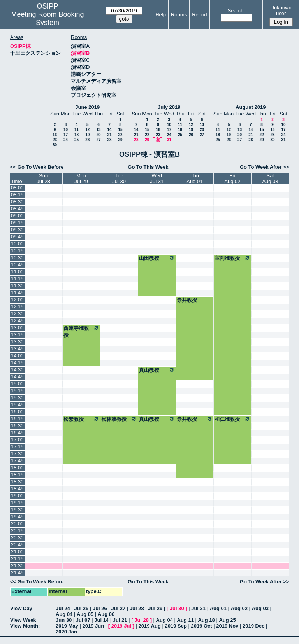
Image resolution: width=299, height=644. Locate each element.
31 (169, 140)
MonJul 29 (81, 178)
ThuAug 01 (194, 178)
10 (66, 130)
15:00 (17, 384)
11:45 (17, 293)
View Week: (24, 620)
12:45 (17, 321)
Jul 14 (101, 620)
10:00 (17, 244)
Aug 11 (186, 620)
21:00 (17, 552)
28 (109, 140)
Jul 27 (118, 608)
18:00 (17, 468)
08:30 (17, 202)
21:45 (17, 573)
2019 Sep (176, 626)
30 (55, 145)
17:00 (17, 440)
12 (87, 130)
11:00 (17, 272)
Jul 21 (120, 620)
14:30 (17, 370)
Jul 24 (63, 608)
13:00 (17, 328)
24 (66, 140)
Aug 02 (239, 608)
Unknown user (281, 10)
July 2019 (169, 107)
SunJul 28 (43, 178)
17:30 (17, 454)
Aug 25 (227, 620)
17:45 (17, 461)
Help (161, 15)
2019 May (67, 626)
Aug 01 (218, 608)
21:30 (17, 566)
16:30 (17, 426)
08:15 (17, 195)
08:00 (17, 188)
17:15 (17, 447)
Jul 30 (177, 608)
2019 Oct (201, 626)
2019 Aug (150, 626)
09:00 (17, 216)
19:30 (17, 510)
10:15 (17, 251)
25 (77, 140)
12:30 (17, 314)
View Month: (25, 626)
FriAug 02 (232, 178)
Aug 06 (106, 614)
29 (120, 140)
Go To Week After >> (264, 167)
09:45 (17, 237)
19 (87, 135)
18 (77, 135)
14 (109, 130)
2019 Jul (121, 626)
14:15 (17, 363)
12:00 (17, 300)
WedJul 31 (157, 178)
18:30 (17, 482)
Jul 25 (81, 608)
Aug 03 (260, 608)
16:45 (17, 433)
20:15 (17, 531)
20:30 (17, 538)
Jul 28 (137, 608)
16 (55, 135)
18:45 (17, 489)
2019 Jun (93, 626)
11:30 (17, 286)
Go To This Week (148, 167)
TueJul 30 (119, 178)
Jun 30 (64, 620)
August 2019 (251, 107)
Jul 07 (83, 620)
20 (98, 135)
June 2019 (87, 107)
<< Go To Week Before (37, 167)
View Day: (22, 608)
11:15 (17, 279)
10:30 (17, 258)
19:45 (17, 517)
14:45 (17, 377)
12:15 (17, 307)
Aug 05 (85, 614)
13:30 (17, 342)
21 (109, 135)
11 (77, 130)
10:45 (17, 265)
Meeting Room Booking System (47, 18)
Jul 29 (155, 608)
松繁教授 (81, 419)
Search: (236, 11)
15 (120, 130)
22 (120, 135)
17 (66, 135)
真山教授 (157, 370)
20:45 (17, 545)
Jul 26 (100, 608)
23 (55, 140)
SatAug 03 (270, 178)
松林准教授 (119, 419)
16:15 (17, 419)
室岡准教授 (232, 258)
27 (98, 140)
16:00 (17, 412)
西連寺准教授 (81, 331)
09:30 (17, 230)
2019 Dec (253, 626)
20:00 (17, 524)
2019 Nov (227, 626)
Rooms (179, 15)
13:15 (17, 335)
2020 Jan (66, 632)
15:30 (17, 398)
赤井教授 (187, 300)
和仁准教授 (232, 419)
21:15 (17, 559)
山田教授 (157, 258)
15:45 (17, 405)
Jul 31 (198, 608)
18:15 (17, 475)
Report (200, 15)
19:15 (17, 503)
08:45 (17, 209)
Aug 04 (64, 614)
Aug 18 (206, 620)
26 (87, 140)
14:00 (17, 356)
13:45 (17, 349)
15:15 (17, 391)
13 (98, 130)
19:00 (17, 496)
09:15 (17, 223)
